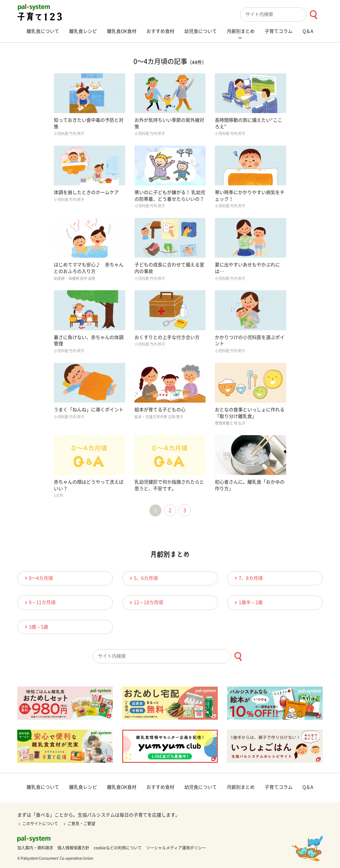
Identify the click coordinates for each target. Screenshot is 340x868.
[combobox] (281, 14)
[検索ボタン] (313, 15)
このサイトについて (38, 824)
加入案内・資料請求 (35, 848)
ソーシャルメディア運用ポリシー (176, 848)
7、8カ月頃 (248, 578)
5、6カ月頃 (143, 578)
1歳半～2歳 (248, 602)
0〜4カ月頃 (38, 578)
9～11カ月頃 (39, 602)
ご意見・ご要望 (79, 824)
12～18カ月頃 (145, 602)
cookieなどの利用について (118, 848)
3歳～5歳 (36, 627)
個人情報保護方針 (73, 848)
